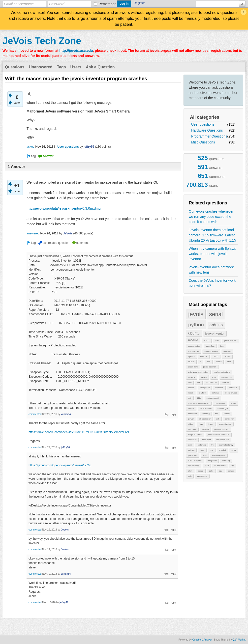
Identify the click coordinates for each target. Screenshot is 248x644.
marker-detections (222, 372)
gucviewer (193, 455)
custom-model (213, 398)
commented (35, 414)
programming (194, 346)
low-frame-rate (223, 440)
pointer (231, 471)
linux (201, 424)
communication (211, 351)
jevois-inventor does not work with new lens (211, 270)
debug (201, 471)
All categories (205, 117)
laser (202, 450)
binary (233, 403)
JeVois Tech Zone (42, 41)
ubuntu (194, 333)
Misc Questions (203, 142)
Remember (107, 4)
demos (191, 408)
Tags (61, 67)
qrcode (191, 388)
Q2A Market (239, 640)
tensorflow (210, 346)
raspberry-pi (194, 351)
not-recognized (219, 455)
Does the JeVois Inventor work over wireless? (212, 283)
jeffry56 (89, 147)
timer (234, 450)
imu (212, 450)
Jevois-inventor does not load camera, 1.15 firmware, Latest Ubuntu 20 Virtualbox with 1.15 (212, 235)
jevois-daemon (210, 367)
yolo (208, 362)
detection (219, 388)
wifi (233, 466)
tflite (199, 398)
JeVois (68, 233)
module (193, 340)
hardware (233, 388)
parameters (202, 476)
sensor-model (206, 408)
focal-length (223, 408)
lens (214, 377)
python (196, 324)
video (191, 424)
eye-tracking (194, 466)
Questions (15, 67)
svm (190, 445)
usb (199, 382)
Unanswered (41, 67)
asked (31, 147)
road (207, 466)
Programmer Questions (209, 136)
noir (190, 398)
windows (227, 351)
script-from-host (195, 434)
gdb (190, 476)
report (216, 356)
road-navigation (195, 461)
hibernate (192, 429)
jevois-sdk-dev (231, 341)
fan (217, 414)
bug (222, 346)
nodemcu (201, 445)
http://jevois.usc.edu (76, 51)
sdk (218, 419)
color (211, 471)
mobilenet (206, 440)
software (216, 393)
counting (226, 461)
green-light (193, 367)
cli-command (220, 466)
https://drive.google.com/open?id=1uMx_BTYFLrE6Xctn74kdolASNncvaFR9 (79, 432)
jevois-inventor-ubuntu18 (218, 434)
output (219, 362)
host (217, 341)
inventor (204, 356)
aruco (206, 340)
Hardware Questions (207, 130)
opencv (191, 356)
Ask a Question (100, 67)
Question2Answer (202, 640)
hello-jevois (220, 403)
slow (190, 471)
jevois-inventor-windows (199, 403)
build (229, 362)
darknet (226, 382)
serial (216, 314)
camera (227, 356)
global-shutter (231, 393)
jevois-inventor (215, 334)
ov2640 (205, 429)
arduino (216, 325)
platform (202, 393)
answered (33, 233)
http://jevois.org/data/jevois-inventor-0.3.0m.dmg (64, 208)
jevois (196, 314)
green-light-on (225, 424)
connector (229, 419)
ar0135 (191, 362)
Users (76, 67)
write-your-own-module (198, 372)
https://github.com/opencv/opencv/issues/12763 (60, 465)
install (191, 393)
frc (212, 445)
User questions (203, 124)
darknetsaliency (226, 445)
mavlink (192, 377)
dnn (190, 382)
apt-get (191, 450)
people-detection (222, 429)
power (191, 419)
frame (211, 424)
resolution (193, 414)
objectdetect (227, 377)
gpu (221, 471)
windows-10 (211, 382)
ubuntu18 (192, 440)
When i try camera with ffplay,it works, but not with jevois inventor (212, 254)
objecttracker (205, 419)
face (205, 455)
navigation (212, 461)
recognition (205, 388)
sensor (227, 414)
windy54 (66, 414)
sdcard (204, 377)
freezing (206, 414)
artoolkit (222, 450)
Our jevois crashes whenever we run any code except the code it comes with (211, 217)
